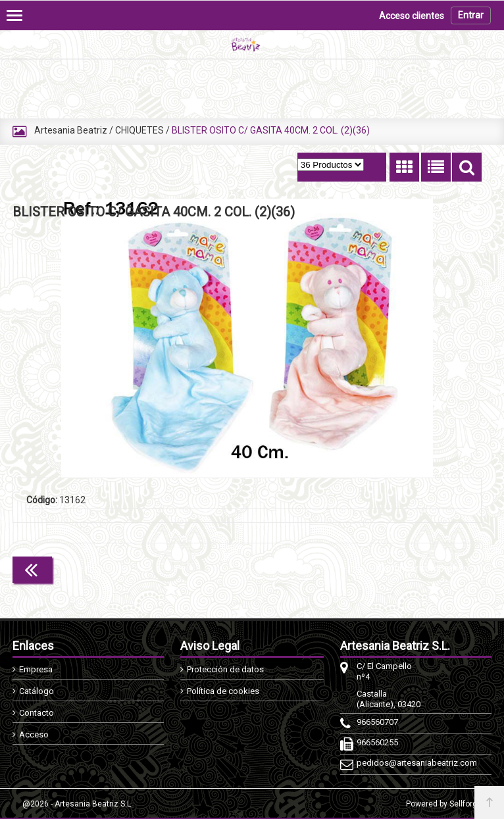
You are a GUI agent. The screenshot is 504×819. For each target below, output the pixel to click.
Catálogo (37, 691)
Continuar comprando (423, 568)
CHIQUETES (139, 130)
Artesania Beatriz (71, 130)
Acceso (34, 734)
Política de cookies (223, 691)
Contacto (37, 713)
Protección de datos (225, 669)
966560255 (377, 742)
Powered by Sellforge (444, 804)
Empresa (36, 669)
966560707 (377, 722)
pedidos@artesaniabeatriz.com (391, 763)
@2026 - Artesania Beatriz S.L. (78, 804)
